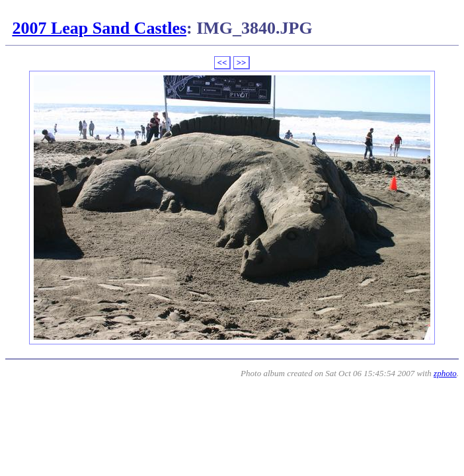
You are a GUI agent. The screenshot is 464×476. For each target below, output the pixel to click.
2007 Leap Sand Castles (99, 28)
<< (222, 62)
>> (242, 62)
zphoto (445, 373)
